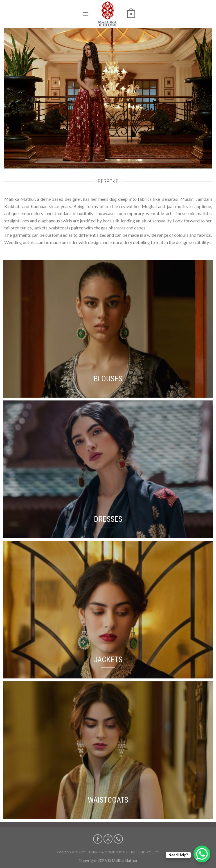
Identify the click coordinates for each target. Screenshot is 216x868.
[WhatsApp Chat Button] (202, 854)
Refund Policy (145, 852)
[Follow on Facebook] (98, 839)
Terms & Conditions (108, 852)
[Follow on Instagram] (108, 839)
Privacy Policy (71, 852)
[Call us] (118, 839)
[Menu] (85, 14)
